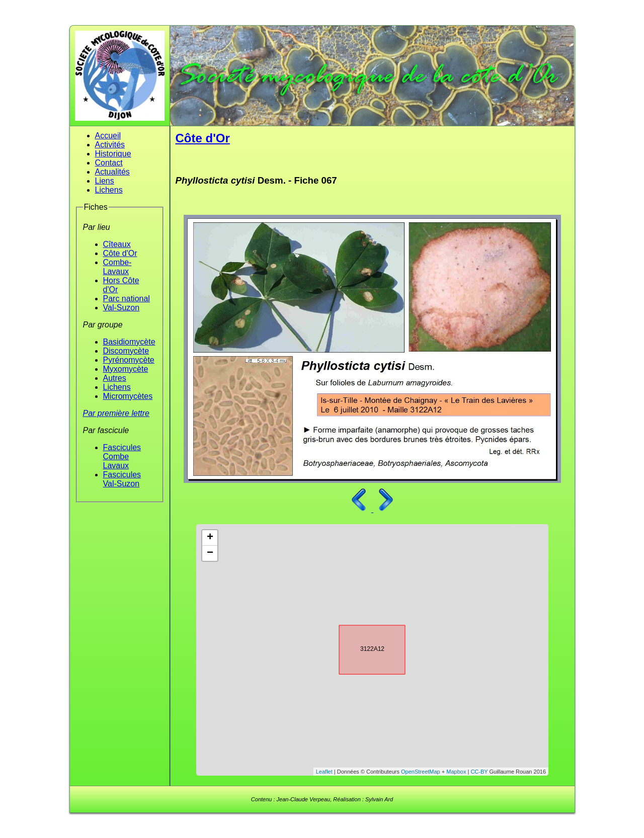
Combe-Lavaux (117, 267)
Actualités (112, 172)
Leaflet (324, 772)
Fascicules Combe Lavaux (122, 456)
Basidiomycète (129, 342)
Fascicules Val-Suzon (122, 479)
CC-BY (479, 772)
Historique (113, 154)
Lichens (109, 190)
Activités (110, 145)
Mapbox (456, 772)
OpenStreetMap (421, 772)
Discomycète (126, 351)
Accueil (108, 136)
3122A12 (363, 648)
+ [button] (210, 538)
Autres (115, 378)
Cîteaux (117, 244)
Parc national (127, 299)
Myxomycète (126, 369)
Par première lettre (116, 413)
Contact (109, 163)
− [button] (210, 553)
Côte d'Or (120, 253)
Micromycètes (128, 396)
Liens (105, 181)
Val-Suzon (122, 308)
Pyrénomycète (129, 360)
